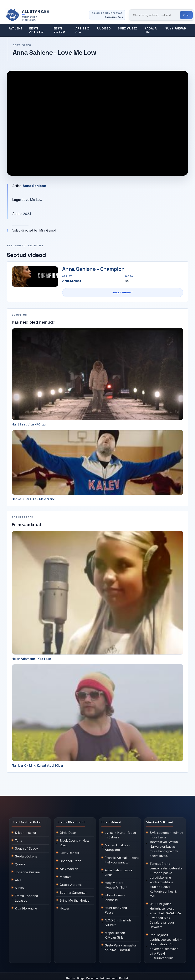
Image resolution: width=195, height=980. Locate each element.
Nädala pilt (151, 30)
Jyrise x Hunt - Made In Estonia (120, 835)
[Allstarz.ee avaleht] (27, 15)
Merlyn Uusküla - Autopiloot (118, 847)
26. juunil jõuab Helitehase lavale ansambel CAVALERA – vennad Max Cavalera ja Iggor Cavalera (165, 915)
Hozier (65, 908)
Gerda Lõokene (26, 856)
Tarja (18, 841)
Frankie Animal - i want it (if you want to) (122, 860)
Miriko (19, 888)
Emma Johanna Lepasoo (26, 898)
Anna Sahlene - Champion (93, 269)
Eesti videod (59, 30)
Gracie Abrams (71, 885)
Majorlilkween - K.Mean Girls (116, 935)
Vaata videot (123, 292)
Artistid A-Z (83, 30)
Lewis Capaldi (69, 853)
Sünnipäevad (176, 29)
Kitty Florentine (26, 908)
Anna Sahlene (34, 186)
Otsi (186, 15)
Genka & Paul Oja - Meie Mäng (33, 499)
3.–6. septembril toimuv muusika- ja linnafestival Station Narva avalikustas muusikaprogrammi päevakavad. (166, 844)
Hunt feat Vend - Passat (117, 910)
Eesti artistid (36, 30)
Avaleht (16, 29)
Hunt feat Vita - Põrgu (29, 424)
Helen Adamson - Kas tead (31, 659)
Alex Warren (69, 869)
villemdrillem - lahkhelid (115, 898)
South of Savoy (26, 848)
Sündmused (128, 29)
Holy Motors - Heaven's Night (116, 885)
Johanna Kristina (27, 872)
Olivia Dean (68, 833)
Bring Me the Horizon (76, 900)
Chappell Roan (70, 861)
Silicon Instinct (25, 833)
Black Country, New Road (74, 843)
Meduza (66, 877)
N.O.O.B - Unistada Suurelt (118, 923)
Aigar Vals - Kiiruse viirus (119, 873)
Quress (20, 864)
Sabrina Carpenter (73, 893)
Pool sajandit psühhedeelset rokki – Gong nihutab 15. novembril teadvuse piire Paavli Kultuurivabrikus (166, 946)
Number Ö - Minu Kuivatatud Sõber (38, 765)
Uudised (104, 29)
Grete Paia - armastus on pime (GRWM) (121, 948)
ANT (18, 880)
